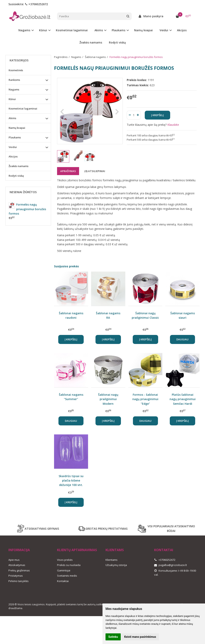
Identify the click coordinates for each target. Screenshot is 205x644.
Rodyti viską (117, 42)
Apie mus (14, 560)
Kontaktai (63, 581)
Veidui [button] (164, 30)
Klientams (115, 550)
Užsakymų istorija (116, 565)
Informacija (19, 550)
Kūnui (12, 99)
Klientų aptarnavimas (77, 550)
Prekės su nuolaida (69, 565)
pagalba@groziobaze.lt (170, 565)
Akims (12, 118)
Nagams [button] (24, 30)
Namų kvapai (143, 30)
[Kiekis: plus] (138, 115)
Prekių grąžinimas (19, 570)
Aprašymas (68, 171)
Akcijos (182, 30)
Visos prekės (65, 560)
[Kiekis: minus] (130, 115)
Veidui (13, 147)
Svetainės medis (67, 576)
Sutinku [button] (113, 637)
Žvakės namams (91, 42)
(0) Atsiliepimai (95, 171)
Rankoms (14, 80)
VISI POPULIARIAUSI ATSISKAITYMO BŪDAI (166, 528)
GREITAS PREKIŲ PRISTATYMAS (102, 529)
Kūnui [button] (43, 30)
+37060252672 (36, 4)
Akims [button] (99, 30)
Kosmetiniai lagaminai (72, 30)
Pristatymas (16, 576)
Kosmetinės (16, 70)
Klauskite (173, 125)
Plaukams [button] (119, 30)
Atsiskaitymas (17, 565)
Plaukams (15, 137)
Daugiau (182, 339)
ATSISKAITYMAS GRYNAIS (38, 529)
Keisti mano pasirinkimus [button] (140, 637)
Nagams (14, 89)
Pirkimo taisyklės (19, 581)
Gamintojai (64, 570)
